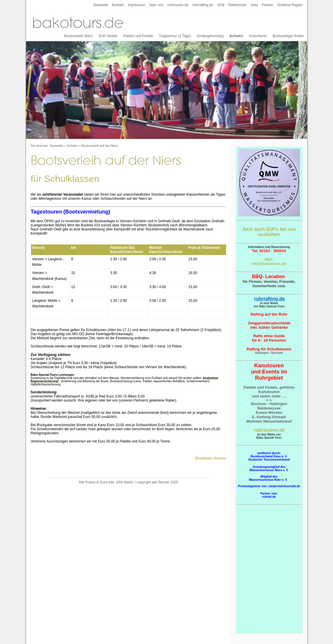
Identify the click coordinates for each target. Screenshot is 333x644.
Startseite (101, 5)
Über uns (156, 5)
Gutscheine (258, 36)
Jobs (254, 5)
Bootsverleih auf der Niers (100, 146)
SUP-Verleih (108, 36)
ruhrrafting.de (203, 5)
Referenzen (238, 5)
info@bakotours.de (269, 264)
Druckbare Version (211, 458)
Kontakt (118, 5)
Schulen (236, 36)
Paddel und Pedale (138, 36)
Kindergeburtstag (210, 36)
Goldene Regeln (290, 5)
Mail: (269, 259)
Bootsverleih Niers (78, 36)
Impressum (136, 5)
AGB (221, 5)
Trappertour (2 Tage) (175, 36)
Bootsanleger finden (288, 36)
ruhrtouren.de (178, 5)
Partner (268, 5)
